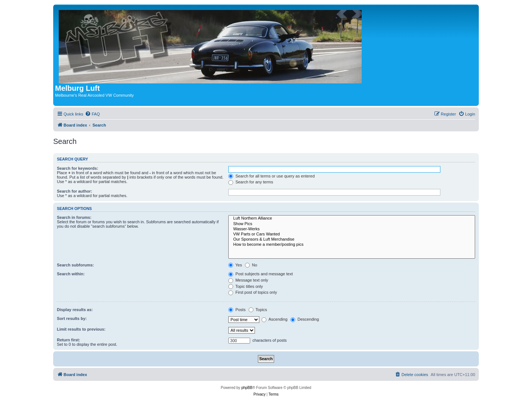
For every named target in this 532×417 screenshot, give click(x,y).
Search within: (71, 274)
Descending (305, 319)
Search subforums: (75, 265)
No (251, 265)
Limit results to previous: (81, 329)
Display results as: (75, 310)
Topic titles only (245, 286)
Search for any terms (251, 182)
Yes (235, 265)
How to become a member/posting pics (352, 245)
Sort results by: (72, 318)
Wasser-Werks (352, 229)
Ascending (274, 319)
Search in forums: (74, 217)
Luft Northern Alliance (352, 218)
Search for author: (74, 191)
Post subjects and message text (260, 274)
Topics (258, 310)
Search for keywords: (78, 168)
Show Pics (352, 224)
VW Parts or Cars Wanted (352, 234)
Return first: (69, 340)
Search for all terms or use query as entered (272, 176)
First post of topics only (253, 292)
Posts (237, 310)
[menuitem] (92, 114)
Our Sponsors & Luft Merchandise (352, 239)
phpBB (247, 388)
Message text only (248, 280)
